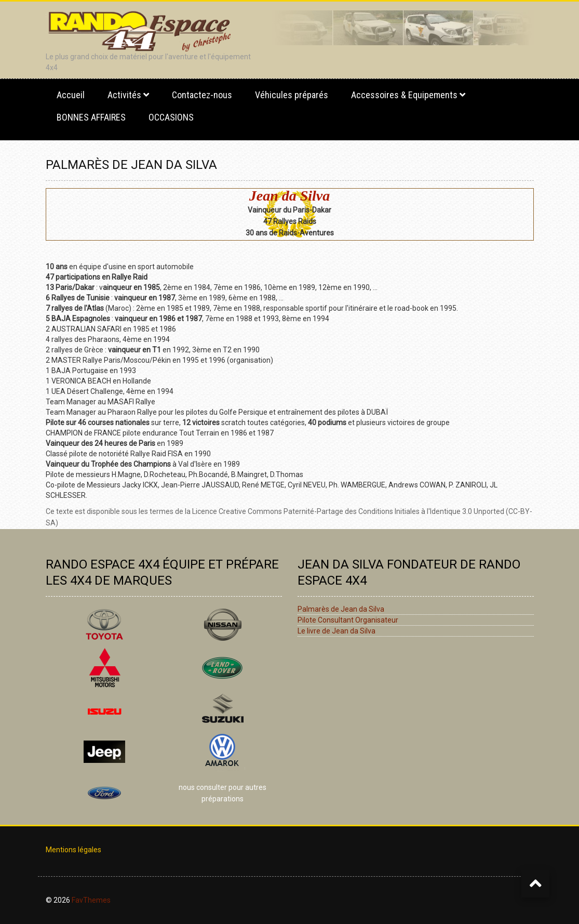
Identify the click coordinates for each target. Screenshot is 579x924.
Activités (124, 95)
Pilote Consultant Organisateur (348, 620)
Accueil (71, 95)
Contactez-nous (202, 95)
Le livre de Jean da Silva (336, 631)
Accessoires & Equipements (404, 95)
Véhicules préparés (292, 95)
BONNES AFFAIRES (91, 117)
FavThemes (91, 900)
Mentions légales (73, 850)
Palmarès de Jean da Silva (341, 609)
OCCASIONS (171, 117)
